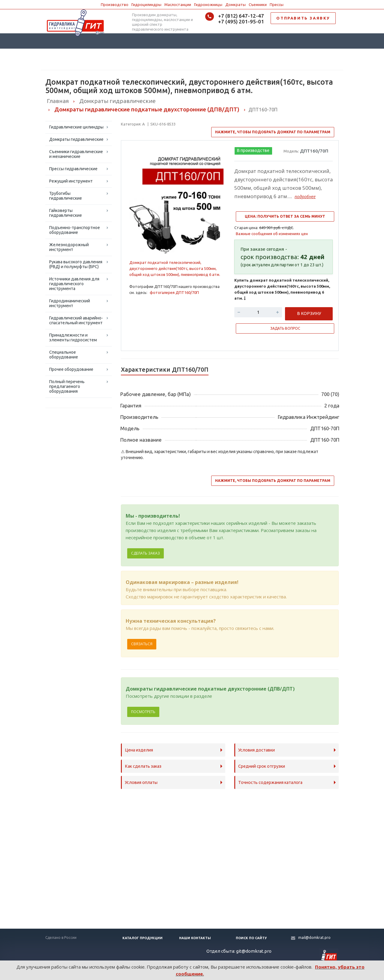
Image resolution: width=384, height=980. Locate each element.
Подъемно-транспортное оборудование (75, 230)
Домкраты (235, 5)
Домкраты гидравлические (76, 139)
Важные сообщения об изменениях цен (272, 234)
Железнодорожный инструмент (69, 247)
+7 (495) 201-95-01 (241, 21)
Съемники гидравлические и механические (76, 154)
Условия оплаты (141, 782)
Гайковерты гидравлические (66, 213)
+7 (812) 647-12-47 (241, 16)
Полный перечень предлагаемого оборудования (67, 386)
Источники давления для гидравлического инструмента (74, 284)
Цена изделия (139, 750)
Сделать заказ (145, 553)
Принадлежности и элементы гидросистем (73, 337)
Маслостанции (178, 5)
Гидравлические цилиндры (76, 127)
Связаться (142, 644)
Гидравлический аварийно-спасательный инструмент (76, 320)
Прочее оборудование (71, 369)
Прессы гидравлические (73, 169)
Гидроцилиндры (146, 5)
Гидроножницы (208, 5)
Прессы (277, 5)
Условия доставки (256, 750)
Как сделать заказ (143, 766)
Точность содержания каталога (270, 782)
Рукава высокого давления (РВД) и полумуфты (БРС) (76, 264)
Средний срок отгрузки (262, 766)
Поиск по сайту (251, 938)
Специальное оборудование (64, 355)
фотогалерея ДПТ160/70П (174, 292)
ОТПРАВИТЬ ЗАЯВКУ (303, 18)
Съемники (258, 5)
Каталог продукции (142, 938)
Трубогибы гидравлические (66, 196)
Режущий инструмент (71, 181)
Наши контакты (195, 938)
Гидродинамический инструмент (70, 303)
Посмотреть (143, 712)
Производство (115, 5)
